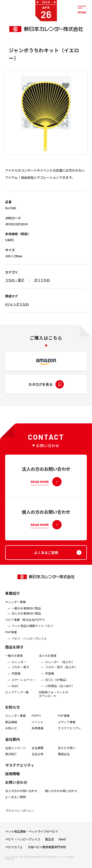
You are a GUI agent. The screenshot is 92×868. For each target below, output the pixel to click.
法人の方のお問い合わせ (21, 795)
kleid (15, 690)
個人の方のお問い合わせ (61, 795)
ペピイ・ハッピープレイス (29, 642)
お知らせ (13, 711)
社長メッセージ (15, 752)
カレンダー (19, 666)
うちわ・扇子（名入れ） (61, 671)
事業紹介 (13, 597)
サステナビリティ (70, 732)
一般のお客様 (14, 659)
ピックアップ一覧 (17, 696)
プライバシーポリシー (20, 814)
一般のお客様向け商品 (26, 612)
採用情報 (38, 732)
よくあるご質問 (15, 801)
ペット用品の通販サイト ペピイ (33, 630)
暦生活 (50, 841)
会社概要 (38, 752)
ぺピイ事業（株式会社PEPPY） (26, 623)
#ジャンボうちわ (17, 304)
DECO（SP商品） (57, 683)
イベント (38, 726)
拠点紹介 (11, 758)
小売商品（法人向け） (60, 690)
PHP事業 (11, 636)
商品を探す (14, 651)
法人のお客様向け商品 (26, 617)
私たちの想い (67, 752)
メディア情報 (67, 726)
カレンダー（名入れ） (60, 666)
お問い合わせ (16, 786)
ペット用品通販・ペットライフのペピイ (32, 833)
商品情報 (11, 726)
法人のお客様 (48, 659)
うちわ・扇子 (15, 280)
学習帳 (16, 677)
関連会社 (64, 758)
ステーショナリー (23, 683)
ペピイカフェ (14, 849)
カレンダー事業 (15, 606)
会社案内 (13, 743)
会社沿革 (38, 758)
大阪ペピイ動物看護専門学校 (47, 849)
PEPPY (36, 719)
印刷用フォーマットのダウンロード (53, 698)
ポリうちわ (42, 280)
